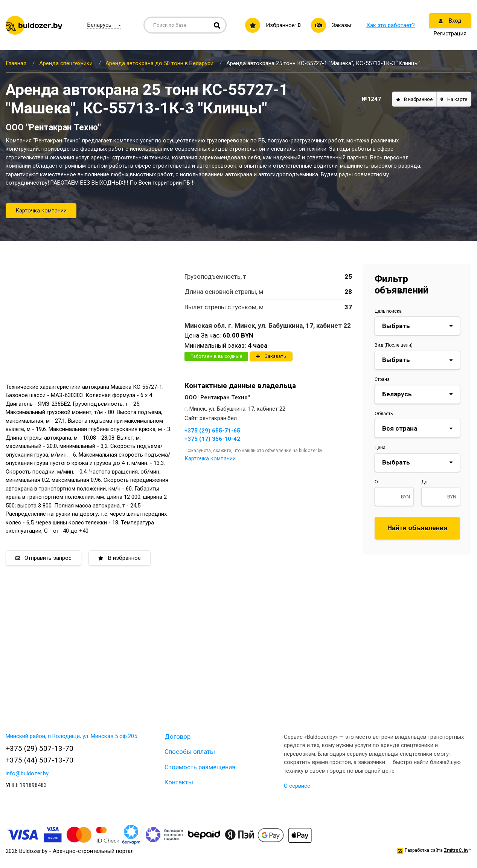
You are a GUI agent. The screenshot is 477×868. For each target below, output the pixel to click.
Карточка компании (41, 211)
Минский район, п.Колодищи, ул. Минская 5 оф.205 (71, 736)
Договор (178, 737)
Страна (382, 379)
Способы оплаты (190, 752)
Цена (380, 448)
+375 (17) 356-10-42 (212, 439)
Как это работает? (391, 25)
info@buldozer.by (27, 773)
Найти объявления (418, 528)
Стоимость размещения (200, 767)
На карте (454, 99)
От (377, 482)
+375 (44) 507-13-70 (40, 760)
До (424, 482)
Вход (450, 21)
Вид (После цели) (394, 345)
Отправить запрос (43, 558)
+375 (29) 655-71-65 (212, 431)
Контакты (179, 782)
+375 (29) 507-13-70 (40, 748)
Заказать (271, 356)
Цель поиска (388, 311)
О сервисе (297, 786)
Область (384, 414)
